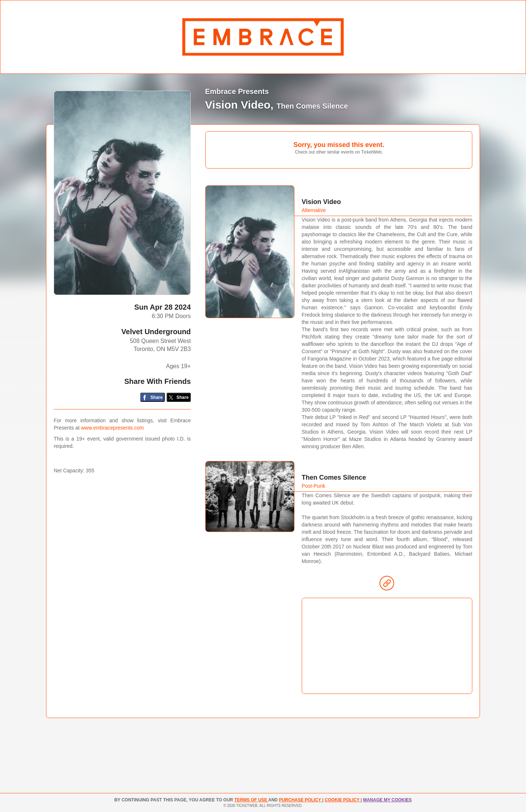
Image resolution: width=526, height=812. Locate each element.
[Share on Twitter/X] (179, 397)
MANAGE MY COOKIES (387, 800)
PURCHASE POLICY (301, 800)
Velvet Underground (156, 332)
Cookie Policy (343, 800)
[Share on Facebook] (153, 397)
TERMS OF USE (251, 800)
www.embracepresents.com (113, 428)
